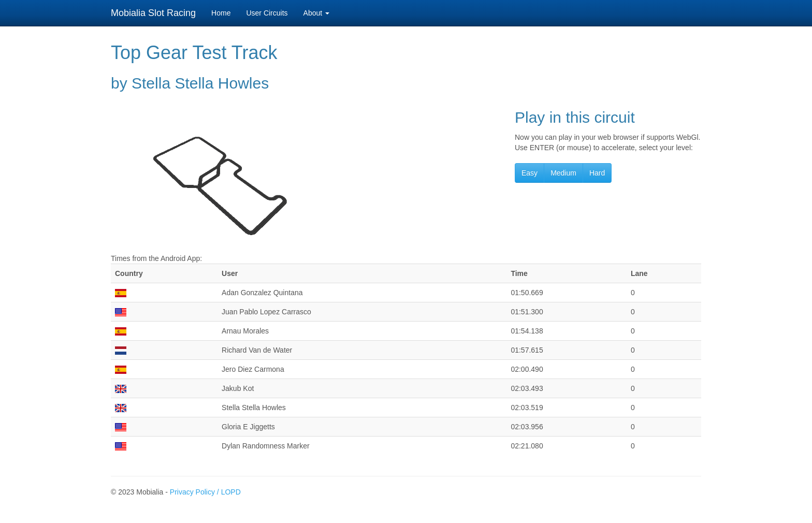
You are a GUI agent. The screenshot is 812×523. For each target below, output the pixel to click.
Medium (563, 173)
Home (221, 13)
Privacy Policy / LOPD (205, 492)
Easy (530, 173)
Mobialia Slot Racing (153, 13)
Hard (597, 173)
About (316, 13)
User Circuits (267, 13)
